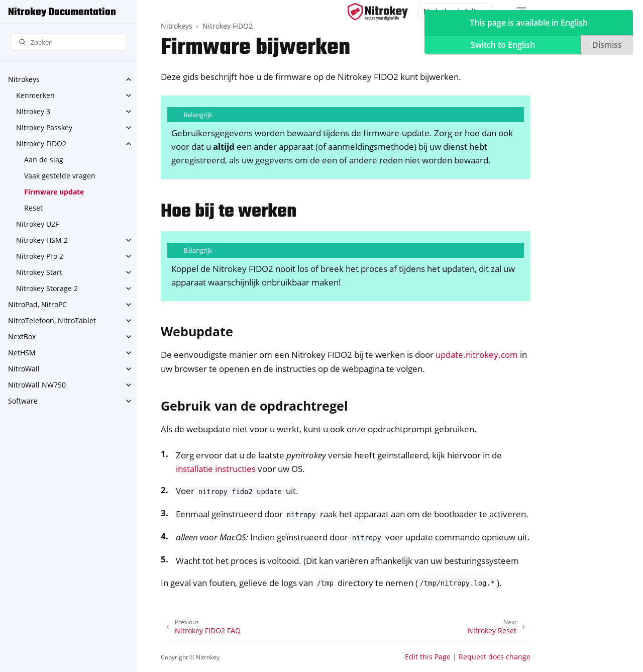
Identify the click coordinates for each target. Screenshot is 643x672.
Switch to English (503, 45)
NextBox (22, 337)
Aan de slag (44, 160)
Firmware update (54, 192)
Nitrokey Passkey (44, 127)
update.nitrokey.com (477, 355)
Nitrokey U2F (37, 224)
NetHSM (22, 353)
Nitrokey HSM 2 (42, 240)
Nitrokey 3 (33, 111)
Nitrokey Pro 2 (40, 256)
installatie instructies (216, 469)
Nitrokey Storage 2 (47, 288)
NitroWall (24, 369)
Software (23, 401)
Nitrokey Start (39, 272)
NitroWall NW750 (37, 385)
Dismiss (607, 45)
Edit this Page (428, 657)
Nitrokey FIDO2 (41, 143)
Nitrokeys (24, 79)
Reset (33, 208)
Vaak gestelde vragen (60, 176)
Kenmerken (35, 95)
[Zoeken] (68, 42)
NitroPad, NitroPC (37, 304)
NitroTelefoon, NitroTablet (52, 320)
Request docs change (495, 657)
